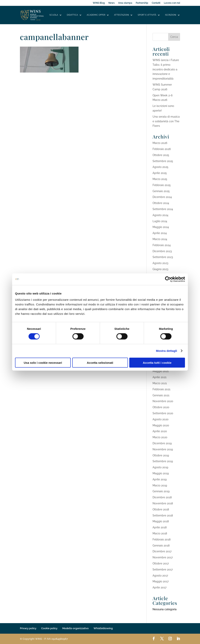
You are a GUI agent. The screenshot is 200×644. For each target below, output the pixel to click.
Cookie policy (49, 628)
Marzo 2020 (160, 437)
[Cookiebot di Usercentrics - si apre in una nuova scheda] (168, 279)
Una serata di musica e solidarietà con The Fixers (166, 121)
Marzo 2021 (160, 383)
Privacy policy (28, 628)
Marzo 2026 (160, 143)
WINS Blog (99, 3)
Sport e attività (147, 15)
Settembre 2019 (163, 461)
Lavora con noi (172, 3)
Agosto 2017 (160, 576)
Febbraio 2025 (162, 185)
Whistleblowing (103, 628)
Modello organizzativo (75, 628)
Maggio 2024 (161, 227)
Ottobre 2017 (161, 563)
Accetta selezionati (100, 362)
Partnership (142, 3)
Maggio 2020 (161, 425)
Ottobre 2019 (161, 455)
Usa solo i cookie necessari (43, 362)
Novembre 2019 (163, 449)
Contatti (156, 3)
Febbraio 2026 (162, 149)
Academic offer (96, 15)
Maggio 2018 (161, 521)
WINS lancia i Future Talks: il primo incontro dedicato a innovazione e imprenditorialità (166, 69)
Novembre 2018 (163, 503)
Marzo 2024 (160, 239)
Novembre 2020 (163, 401)
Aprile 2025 (160, 173)
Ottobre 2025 (161, 155)
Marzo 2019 (160, 485)
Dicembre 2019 (162, 443)
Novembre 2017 (163, 557)
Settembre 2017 (163, 569)
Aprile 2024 (160, 233)
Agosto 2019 (160, 467)
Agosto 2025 (160, 167)
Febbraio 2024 (162, 245)
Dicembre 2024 (162, 197)
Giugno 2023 (160, 269)
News (112, 3)
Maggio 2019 (161, 473)
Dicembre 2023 (162, 251)
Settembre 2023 (163, 257)
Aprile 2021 (159, 377)
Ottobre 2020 (161, 407)
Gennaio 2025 (161, 191)
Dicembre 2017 (162, 551)
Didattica (72, 15)
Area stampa (125, 3)
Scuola (54, 15)
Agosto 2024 (160, 215)
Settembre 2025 (163, 161)
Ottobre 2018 (161, 509)
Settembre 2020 (163, 413)
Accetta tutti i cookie (157, 362)
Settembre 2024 (163, 209)
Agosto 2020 (161, 419)
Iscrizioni (171, 15)
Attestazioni (121, 15)
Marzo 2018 (160, 533)
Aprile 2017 (159, 587)
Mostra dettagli (166, 351)
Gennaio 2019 (161, 491)
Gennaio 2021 (161, 395)
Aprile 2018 (160, 527)
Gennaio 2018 (161, 546)
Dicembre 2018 (162, 497)
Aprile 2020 (160, 431)
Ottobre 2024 (161, 203)
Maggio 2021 (161, 371)
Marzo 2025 (160, 179)
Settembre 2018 (163, 515)
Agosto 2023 (160, 263)
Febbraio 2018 (162, 539)
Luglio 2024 (160, 221)
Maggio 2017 (161, 581)
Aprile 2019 (160, 479)
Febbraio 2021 (161, 389)
